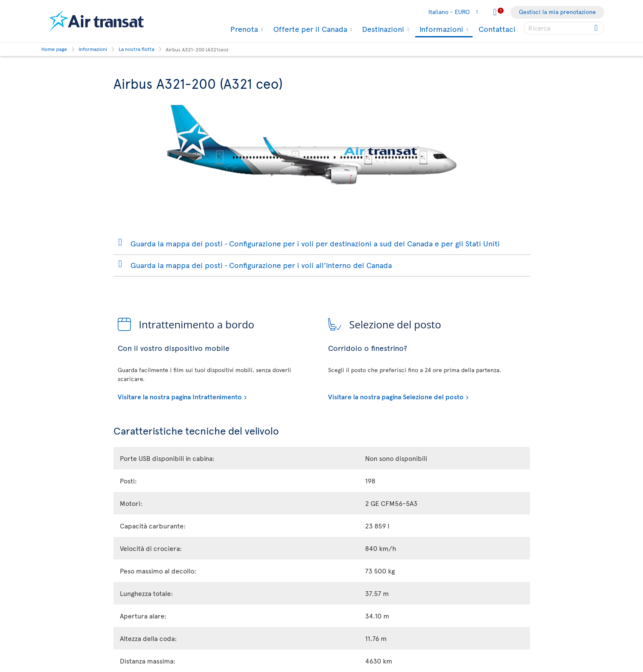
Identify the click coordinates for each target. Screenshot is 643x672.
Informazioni (440, 30)
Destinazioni (382, 29)
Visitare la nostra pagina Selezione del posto (396, 396)
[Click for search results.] (597, 28)
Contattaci (497, 29)
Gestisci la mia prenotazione (557, 12)
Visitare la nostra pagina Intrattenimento (180, 396)
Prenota (243, 29)
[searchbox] (564, 28)
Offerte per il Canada (309, 29)
